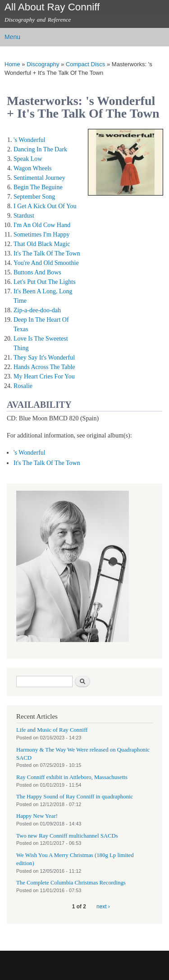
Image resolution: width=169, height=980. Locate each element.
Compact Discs (85, 64)
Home (12, 64)
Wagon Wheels (33, 168)
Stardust (24, 216)
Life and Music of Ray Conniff (52, 730)
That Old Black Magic (42, 244)
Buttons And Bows (37, 272)
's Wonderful (30, 140)
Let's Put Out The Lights (45, 282)
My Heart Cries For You (44, 376)
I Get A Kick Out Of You (45, 206)
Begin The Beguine (38, 187)
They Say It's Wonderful (44, 358)
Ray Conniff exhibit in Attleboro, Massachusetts (72, 777)
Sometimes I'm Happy (42, 235)
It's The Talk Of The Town (47, 253)
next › (103, 907)
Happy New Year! (37, 816)
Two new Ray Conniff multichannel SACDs (67, 836)
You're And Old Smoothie (46, 263)
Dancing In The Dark (40, 149)
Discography (43, 64)
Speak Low (28, 159)
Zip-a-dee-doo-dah (37, 310)
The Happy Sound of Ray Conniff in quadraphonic (75, 797)
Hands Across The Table (44, 367)
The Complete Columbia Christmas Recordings (71, 883)
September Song (34, 197)
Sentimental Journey (39, 178)
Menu (12, 37)
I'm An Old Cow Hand (42, 225)
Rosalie (23, 386)
